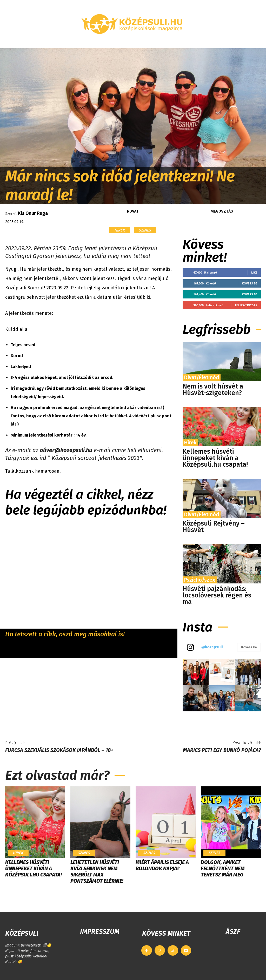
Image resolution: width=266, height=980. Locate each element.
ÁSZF (233, 932)
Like (254, 272)
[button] (257, 42)
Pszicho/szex (200, 580)
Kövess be (250, 283)
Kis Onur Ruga (33, 213)
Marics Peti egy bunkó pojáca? (222, 750)
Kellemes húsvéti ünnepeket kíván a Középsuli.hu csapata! (215, 458)
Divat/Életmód (202, 377)
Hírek (120, 230)
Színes (145, 230)
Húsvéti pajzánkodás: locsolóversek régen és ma (217, 595)
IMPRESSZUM (100, 932)
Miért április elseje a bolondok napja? (162, 865)
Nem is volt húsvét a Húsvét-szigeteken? (213, 390)
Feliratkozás (246, 305)
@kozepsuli (212, 647)
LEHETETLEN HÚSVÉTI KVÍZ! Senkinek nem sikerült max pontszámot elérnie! (97, 872)
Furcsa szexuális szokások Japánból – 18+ (59, 750)
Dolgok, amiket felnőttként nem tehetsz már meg (223, 868)
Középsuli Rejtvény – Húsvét (214, 527)
